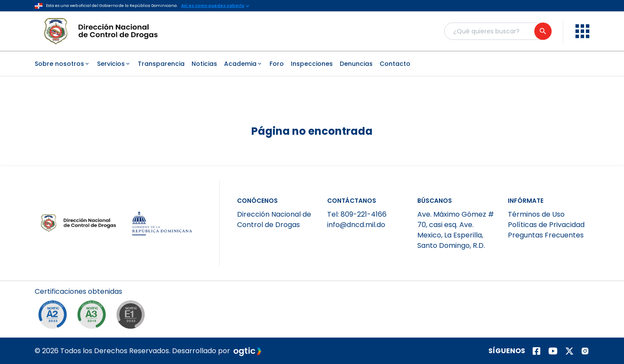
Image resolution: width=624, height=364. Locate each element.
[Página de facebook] (536, 351)
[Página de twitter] (569, 351)
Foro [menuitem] (277, 64)
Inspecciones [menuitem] (312, 64)
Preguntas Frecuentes (546, 235)
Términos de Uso (536, 214)
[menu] (582, 31)
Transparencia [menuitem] (161, 64)
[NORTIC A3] (94, 317)
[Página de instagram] (585, 351)
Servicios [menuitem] (114, 64)
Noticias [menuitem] (204, 64)
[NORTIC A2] (55, 317)
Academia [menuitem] (243, 64)
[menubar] (312, 64)
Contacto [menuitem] (395, 64)
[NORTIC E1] (133, 317)
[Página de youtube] (553, 351)
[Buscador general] (497, 31)
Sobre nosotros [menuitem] (62, 64)
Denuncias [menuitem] (356, 64)
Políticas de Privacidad (546, 225)
